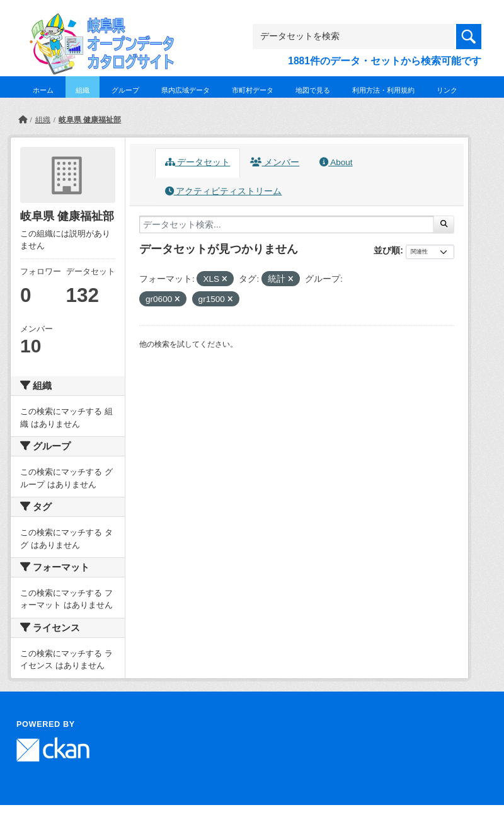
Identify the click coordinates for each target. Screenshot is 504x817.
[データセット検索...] (287, 224)
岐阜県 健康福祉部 (90, 120)
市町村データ (253, 90)
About (336, 162)
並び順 (387, 250)
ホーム (43, 90)
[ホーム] (23, 120)
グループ (125, 90)
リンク (447, 90)
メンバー (275, 162)
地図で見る (313, 90)
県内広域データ (186, 90)
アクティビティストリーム (224, 191)
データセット (198, 162)
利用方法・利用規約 (383, 90)
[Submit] (444, 224)
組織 (83, 90)
